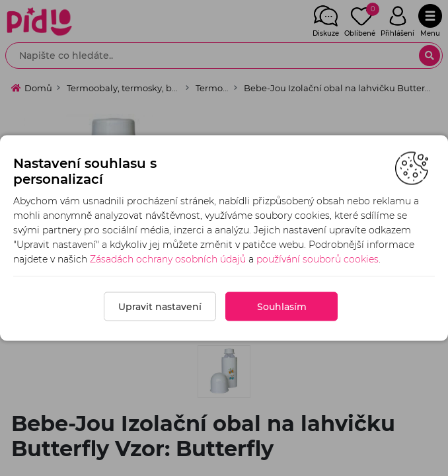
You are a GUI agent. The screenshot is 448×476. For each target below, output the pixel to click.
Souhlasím (282, 307)
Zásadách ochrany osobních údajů (168, 259)
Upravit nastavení (160, 307)
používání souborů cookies (317, 259)
